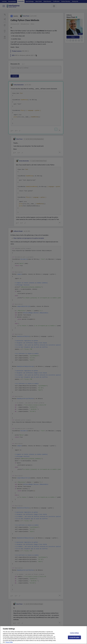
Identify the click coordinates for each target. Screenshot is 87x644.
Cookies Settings (74, 634)
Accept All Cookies (74, 639)
